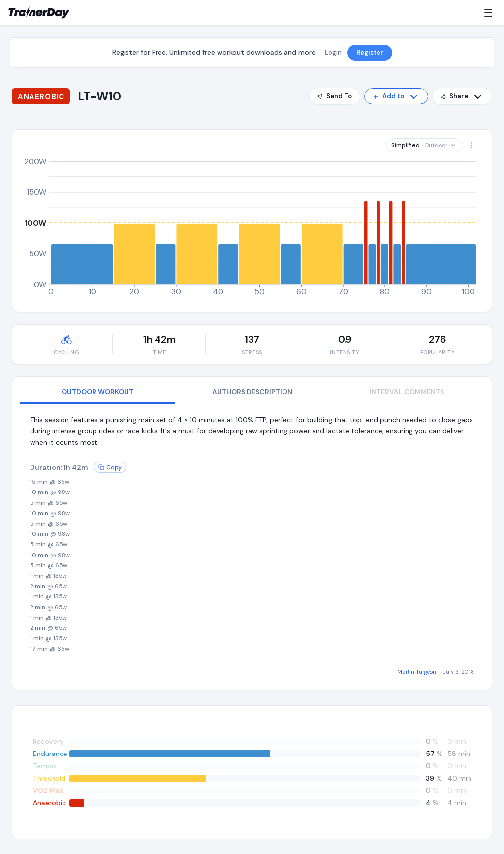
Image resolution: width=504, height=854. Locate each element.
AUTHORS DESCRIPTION (252, 392)
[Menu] (490, 13)
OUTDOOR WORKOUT (97, 392)
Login (333, 52)
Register (370, 52)
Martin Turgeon (417, 672)
